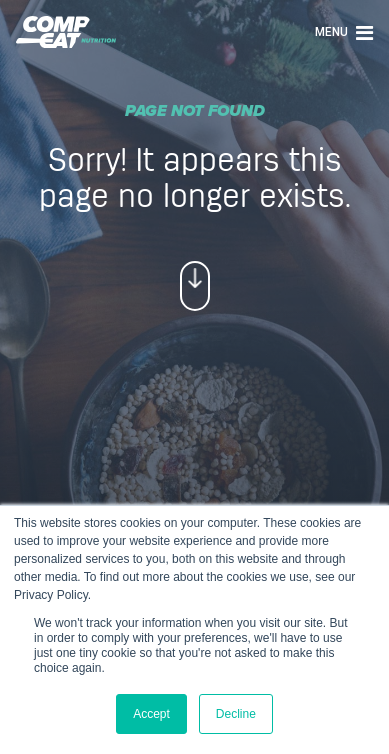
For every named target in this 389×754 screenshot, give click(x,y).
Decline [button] (236, 714)
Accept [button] (151, 714)
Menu (344, 32)
